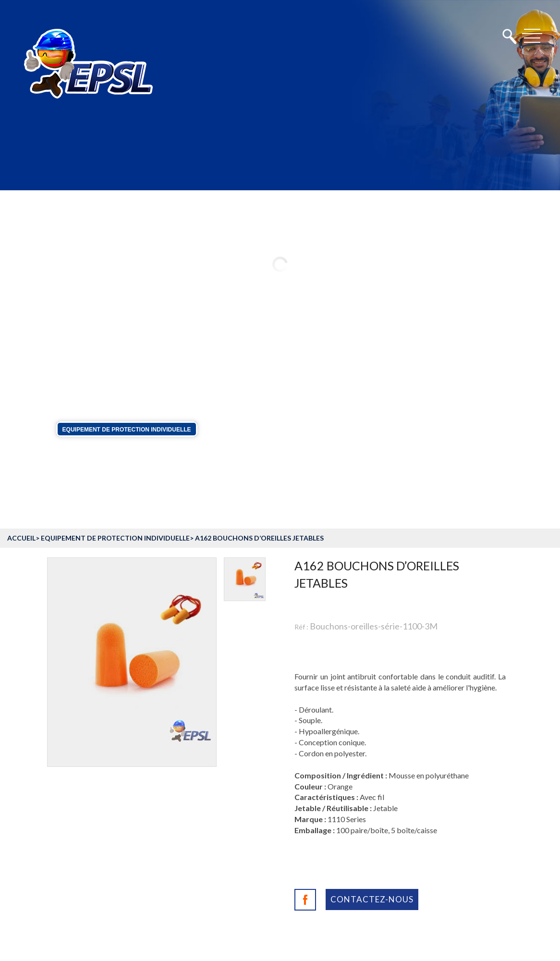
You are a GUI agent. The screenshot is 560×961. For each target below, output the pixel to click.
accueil (21, 538)
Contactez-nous (372, 899)
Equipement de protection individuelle (127, 429)
